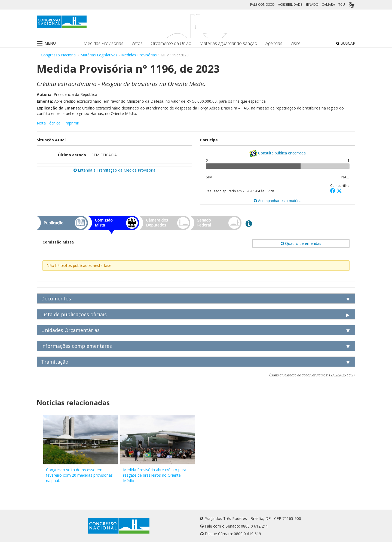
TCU (342, 4)
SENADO (312, 4)
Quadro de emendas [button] (301, 243)
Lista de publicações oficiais (74, 314)
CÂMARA (328, 4)
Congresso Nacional (59, 55)
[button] (333, 191)
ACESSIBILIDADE (290, 4)
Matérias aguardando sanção (228, 43)
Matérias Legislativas (99, 55)
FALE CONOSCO (262, 4)
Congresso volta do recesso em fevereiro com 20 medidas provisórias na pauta (79, 475)
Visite (295, 43)
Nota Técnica (49, 123)
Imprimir (72, 123)
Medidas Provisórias (103, 43)
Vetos (137, 43)
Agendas (274, 43)
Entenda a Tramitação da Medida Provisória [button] (114, 170)
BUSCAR (346, 43)
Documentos (56, 299)
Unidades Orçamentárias (70, 330)
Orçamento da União (171, 43)
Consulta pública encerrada (278, 153)
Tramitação (55, 362)
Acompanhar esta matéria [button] (278, 201)
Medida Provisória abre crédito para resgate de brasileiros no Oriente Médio (155, 475)
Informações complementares (76, 346)
